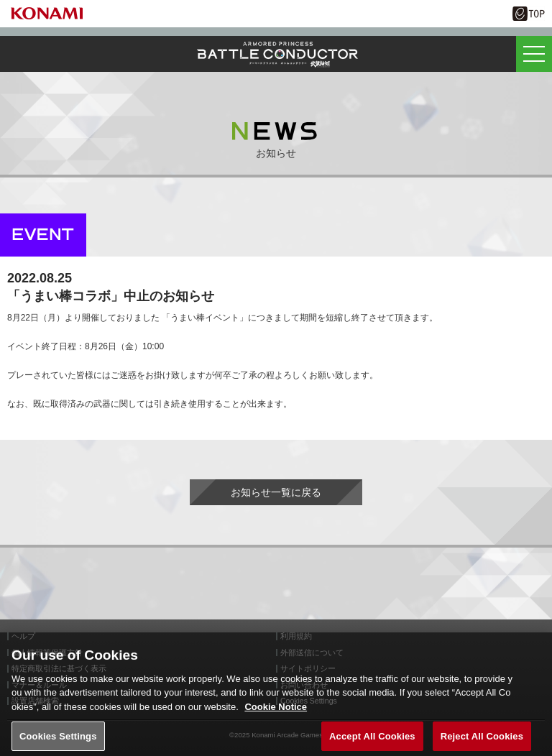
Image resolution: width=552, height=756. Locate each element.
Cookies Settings (58, 741)
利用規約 (296, 636)
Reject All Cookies (482, 741)
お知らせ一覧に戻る (276, 492)
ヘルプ (23, 636)
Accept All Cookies (372, 741)
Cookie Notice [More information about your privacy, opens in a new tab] (276, 712)
